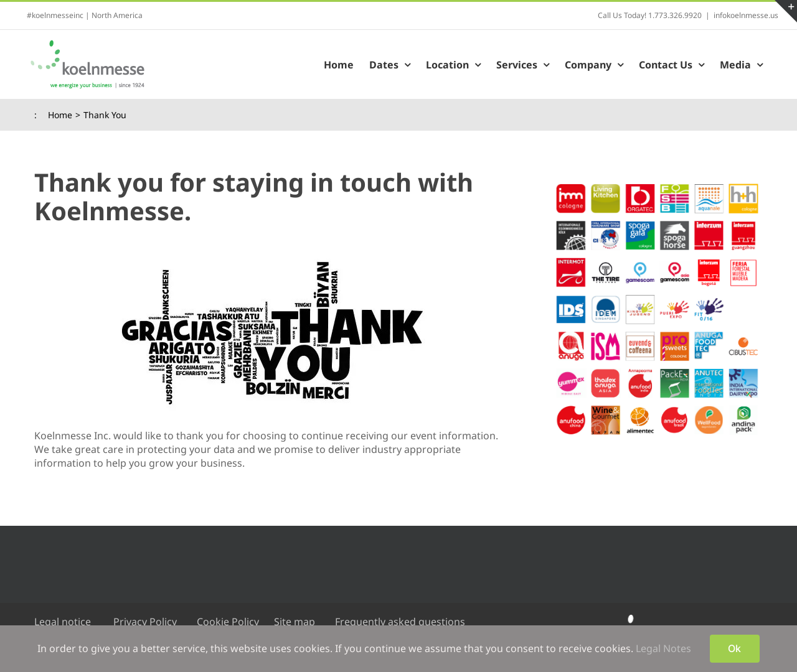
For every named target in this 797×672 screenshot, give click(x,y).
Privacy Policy (145, 622)
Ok (734, 648)
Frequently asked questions (400, 622)
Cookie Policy (228, 622)
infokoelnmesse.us (746, 15)
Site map (295, 622)
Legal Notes (663, 648)
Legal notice (63, 622)
